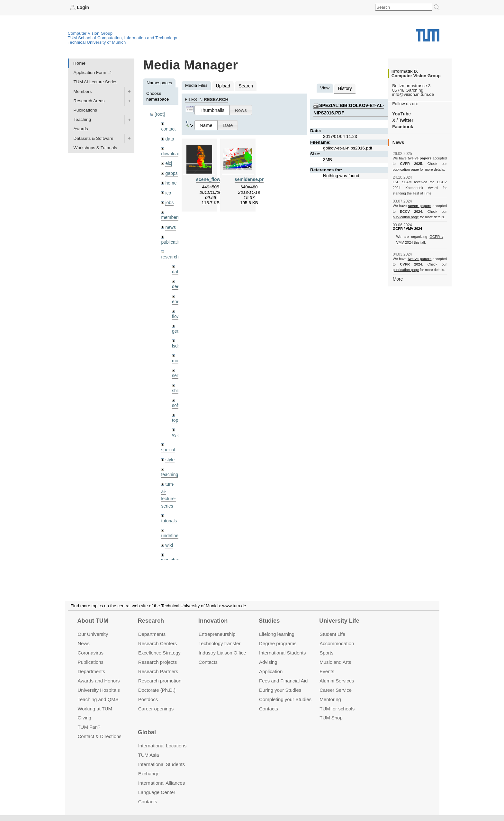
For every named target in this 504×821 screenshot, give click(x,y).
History (345, 88)
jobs (169, 200)
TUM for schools (337, 708)
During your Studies (280, 690)
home (171, 181)
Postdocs (148, 699)
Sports (326, 653)
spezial (168, 444)
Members (83, 91)
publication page (405, 169)
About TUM (93, 621)
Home (79, 63)
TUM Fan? (89, 727)
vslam (178, 430)
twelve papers (420, 158)
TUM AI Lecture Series (96, 82)
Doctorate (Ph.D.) (157, 690)
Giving (84, 718)
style (170, 454)
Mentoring (330, 699)
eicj (168, 162)
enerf (177, 298)
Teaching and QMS (98, 699)
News (83, 643)
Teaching (82, 119)
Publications (85, 110)
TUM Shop (331, 718)
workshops (171, 553)
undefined (171, 528)
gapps (171, 172)
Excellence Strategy (159, 653)
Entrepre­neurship (217, 634)
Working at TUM (95, 708)
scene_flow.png (212, 179)
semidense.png (251, 179)
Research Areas (89, 100)
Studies (269, 621)
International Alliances (162, 783)
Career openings (156, 708)
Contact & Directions (99, 736)
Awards (81, 129)
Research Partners (158, 671)
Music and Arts (335, 662)
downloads (171, 153)
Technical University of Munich (97, 42)
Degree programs (278, 643)
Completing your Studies (285, 699)
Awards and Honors (99, 681)
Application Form (90, 72)
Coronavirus (90, 653)
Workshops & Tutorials (95, 147)
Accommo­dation (337, 643)
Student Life (332, 634)
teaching (169, 469)
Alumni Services (337, 681)
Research (151, 621)
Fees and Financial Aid (283, 681)
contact (168, 128)
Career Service (336, 690)
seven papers (420, 206)
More (398, 279)
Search (245, 85)
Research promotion (160, 681)
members (170, 215)
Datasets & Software (94, 138)
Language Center (157, 792)
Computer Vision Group (90, 33)
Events (327, 671)
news (170, 225)
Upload (223, 85)
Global (147, 732)
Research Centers (158, 643)
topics (178, 415)
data (169, 138)
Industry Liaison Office (222, 653)
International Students (282, 653)
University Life (339, 621)
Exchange (149, 774)
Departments (91, 671)
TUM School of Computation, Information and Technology (123, 37)
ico (168, 191)
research (170, 254)
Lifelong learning (277, 634)
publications (173, 239)
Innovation (213, 621)
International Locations (162, 746)
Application (271, 671)
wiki (169, 538)
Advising (268, 662)
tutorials (169, 514)
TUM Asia (149, 755)
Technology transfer (220, 643)
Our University (93, 634)
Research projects (158, 662)
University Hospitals (99, 690)
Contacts (208, 662)
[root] (160, 114)
